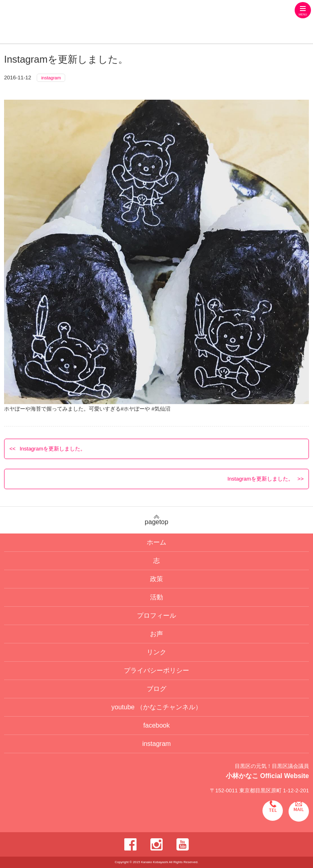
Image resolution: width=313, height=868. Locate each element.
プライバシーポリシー (156, 670)
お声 (156, 634)
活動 (156, 597)
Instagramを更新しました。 (53, 449)
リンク (156, 652)
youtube (156, 707)
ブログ (156, 689)
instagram (51, 78)
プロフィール (156, 615)
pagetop (156, 520)
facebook (157, 725)
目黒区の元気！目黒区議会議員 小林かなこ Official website (110, 23)
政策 (156, 579)
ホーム (156, 542)
